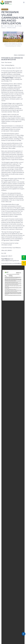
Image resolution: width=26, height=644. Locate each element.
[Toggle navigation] (24, 2)
